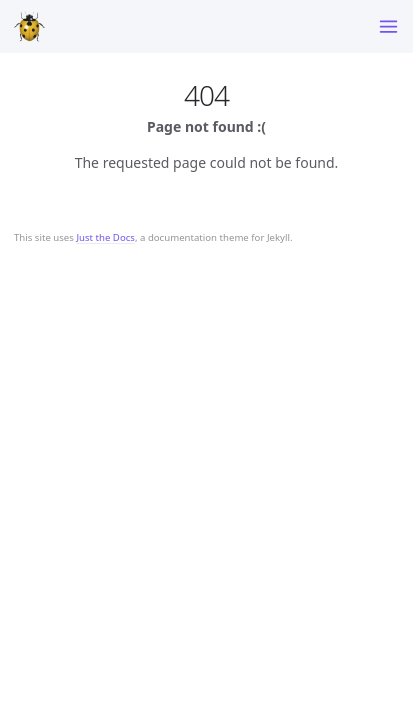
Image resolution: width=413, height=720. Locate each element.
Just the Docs (105, 237)
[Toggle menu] (388, 26)
